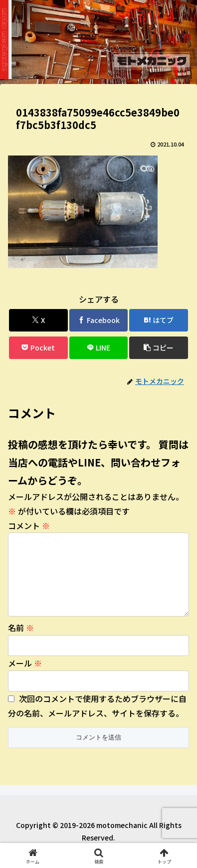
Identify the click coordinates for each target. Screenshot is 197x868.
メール (25, 679)
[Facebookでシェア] (99, 320)
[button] (159, 348)
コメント (29, 525)
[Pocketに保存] (38, 348)
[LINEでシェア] (99, 348)
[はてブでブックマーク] (159, 320)
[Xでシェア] (38, 320)
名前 (21, 643)
